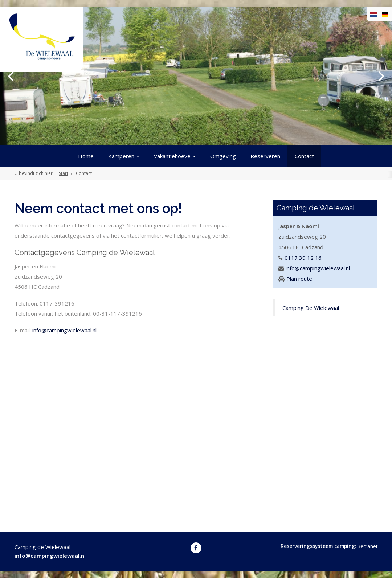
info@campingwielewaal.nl (64, 330)
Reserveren (265, 156)
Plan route (299, 279)
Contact (304, 156)
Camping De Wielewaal (311, 308)
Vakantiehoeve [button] (175, 156)
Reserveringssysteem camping (318, 546)
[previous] (12, 76)
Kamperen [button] (124, 156)
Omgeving (223, 156)
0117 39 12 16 (303, 258)
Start (64, 173)
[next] (380, 76)
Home (86, 156)
